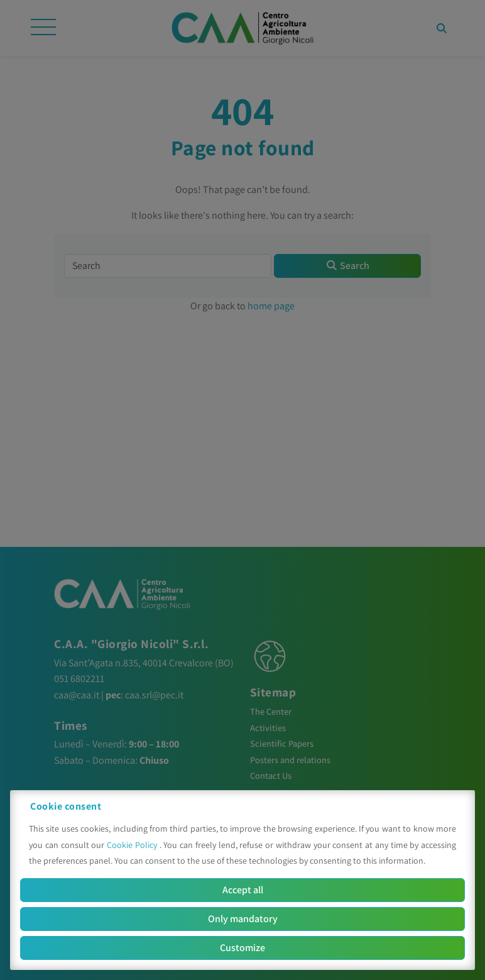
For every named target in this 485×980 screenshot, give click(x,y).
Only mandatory (243, 919)
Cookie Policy (133, 845)
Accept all (243, 890)
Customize (242, 948)
